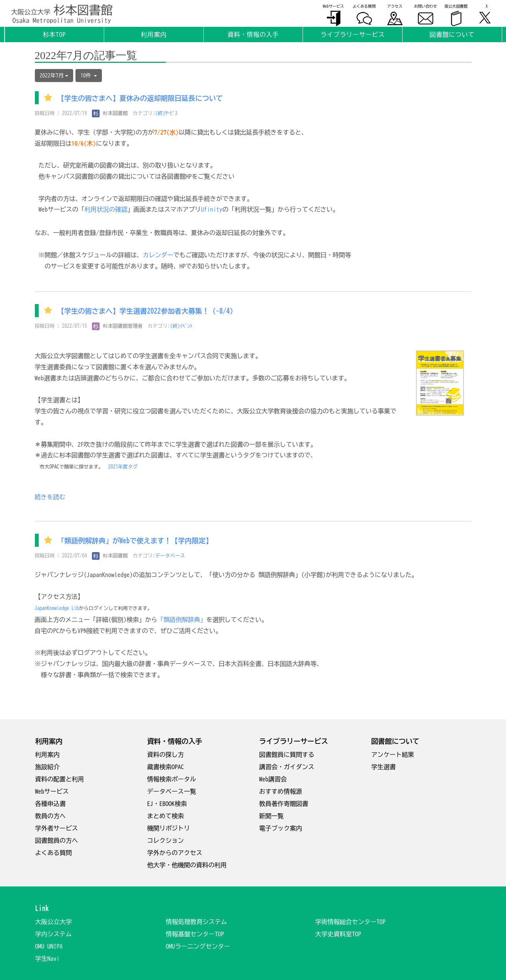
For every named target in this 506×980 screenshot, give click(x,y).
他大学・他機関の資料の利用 (187, 865)
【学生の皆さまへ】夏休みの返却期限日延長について (140, 99)
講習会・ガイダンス (287, 767)
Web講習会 (273, 779)
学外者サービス (57, 828)
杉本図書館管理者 (117, 326)
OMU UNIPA (49, 946)
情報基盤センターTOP (195, 934)
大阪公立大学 (54, 922)
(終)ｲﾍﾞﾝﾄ (181, 326)
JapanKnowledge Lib (57, 608)
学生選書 (383, 767)
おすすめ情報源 (281, 791)
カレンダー (158, 255)
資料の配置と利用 (60, 779)
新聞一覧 (272, 816)
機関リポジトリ (169, 828)
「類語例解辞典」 (182, 620)
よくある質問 (54, 853)
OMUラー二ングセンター (198, 946)
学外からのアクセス (175, 853)
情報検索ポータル (172, 779)
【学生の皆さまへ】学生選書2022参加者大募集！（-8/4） (147, 311)
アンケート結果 (393, 755)
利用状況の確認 (106, 209)
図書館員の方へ (57, 840)
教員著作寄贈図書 (284, 804)
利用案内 (47, 755)
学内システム (54, 934)
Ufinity (212, 209)
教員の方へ (51, 816)
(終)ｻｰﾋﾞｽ (166, 113)
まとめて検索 (165, 816)
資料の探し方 (165, 755)
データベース (170, 556)
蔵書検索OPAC (165, 767)
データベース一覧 (172, 791)
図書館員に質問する (287, 755)
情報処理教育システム (197, 922)
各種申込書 (51, 804)
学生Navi (47, 959)
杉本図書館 (110, 113)
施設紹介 (47, 767)
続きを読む (50, 497)
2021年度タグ (123, 467)
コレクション (165, 840)
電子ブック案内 (281, 828)
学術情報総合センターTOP (350, 922)
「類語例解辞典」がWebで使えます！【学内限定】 (135, 541)
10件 (89, 76)
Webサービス (52, 791)
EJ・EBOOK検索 (167, 804)
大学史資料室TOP (338, 934)
